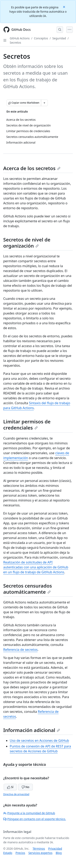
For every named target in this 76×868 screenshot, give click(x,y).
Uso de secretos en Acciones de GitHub (39, 741)
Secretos (15, 43)
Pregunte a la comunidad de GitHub (29, 813)
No (25, 787)
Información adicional (32, 730)
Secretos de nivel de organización (27, 243)
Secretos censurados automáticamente (28, 589)
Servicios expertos (40, 853)
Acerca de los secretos (32, 168)
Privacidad (55, 849)
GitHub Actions (20, 38)
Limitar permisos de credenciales (27, 425)
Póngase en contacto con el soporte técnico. (35, 819)
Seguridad (59, 38)
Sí (10, 787)
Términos (39, 849)
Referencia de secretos (20, 650)
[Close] (64, 7)
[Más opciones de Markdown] (44, 103)
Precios (20, 853)
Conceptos (41, 38)
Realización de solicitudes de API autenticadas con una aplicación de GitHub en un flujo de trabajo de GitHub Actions (36, 567)
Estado (8, 853)
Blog (59, 853)
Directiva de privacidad (16, 794)
